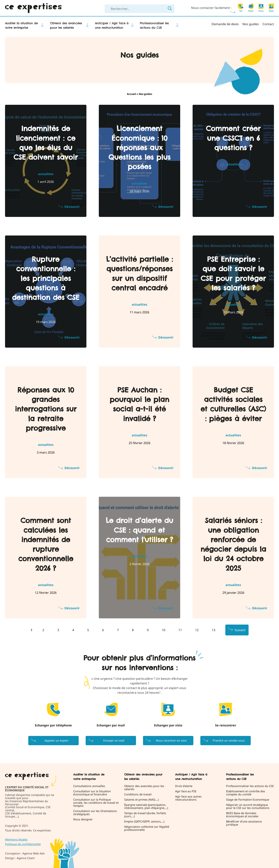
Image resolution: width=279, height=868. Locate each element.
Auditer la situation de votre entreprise (21, 25)
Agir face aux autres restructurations (188, 798)
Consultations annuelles (89, 786)
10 (164, 630)
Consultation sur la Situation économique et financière (92, 793)
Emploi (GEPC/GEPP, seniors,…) (144, 822)
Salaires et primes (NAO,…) (141, 800)
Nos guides (251, 24)
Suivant (240, 630)
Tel (241, 8)
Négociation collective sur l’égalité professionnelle (147, 828)
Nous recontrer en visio (171, 740)
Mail (251, 8)
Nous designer (83, 819)
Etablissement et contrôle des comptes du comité (246, 793)
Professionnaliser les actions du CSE (154, 25)
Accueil (131, 94)
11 (180, 630)
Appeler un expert (56, 740)
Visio (261, 8)
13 (214, 630)
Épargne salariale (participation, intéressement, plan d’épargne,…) (146, 806)
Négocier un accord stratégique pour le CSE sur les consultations (248, 806)
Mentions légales (16, 839)
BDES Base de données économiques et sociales (242, 815)
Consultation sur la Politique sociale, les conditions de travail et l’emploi (96, 803)
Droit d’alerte (184, 786)
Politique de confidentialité (23, 844)
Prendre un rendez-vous (229, 740)
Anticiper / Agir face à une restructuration (112, 25)
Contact (268, 24)
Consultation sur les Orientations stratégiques (95, 813)
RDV (271, 8)
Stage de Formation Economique (248, 800)
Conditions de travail (138, 794)
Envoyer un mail (114, 740)
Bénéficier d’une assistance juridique (244, 823)
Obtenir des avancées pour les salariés (66, 25)
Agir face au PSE (186, 791)
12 (197, 630)
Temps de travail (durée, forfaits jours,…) (145, 815)
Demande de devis (225, 24)
